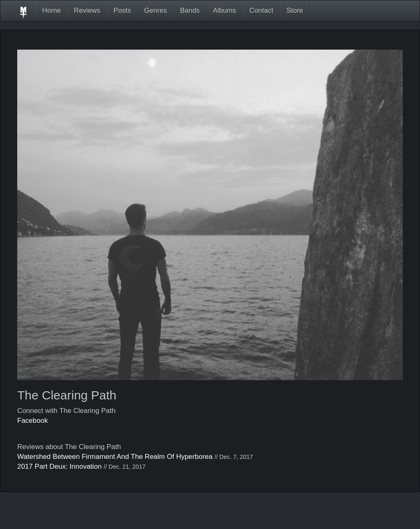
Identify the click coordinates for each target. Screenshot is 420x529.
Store (295, 10)
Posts (122, 10)
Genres (155, 10)
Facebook (33, 421)
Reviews (87, 10)
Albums (225, 10)
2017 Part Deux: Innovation (59, 466)
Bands (190, 10)
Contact (261, 10)
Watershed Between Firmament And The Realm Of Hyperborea (115, 457)
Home (51, 10)
